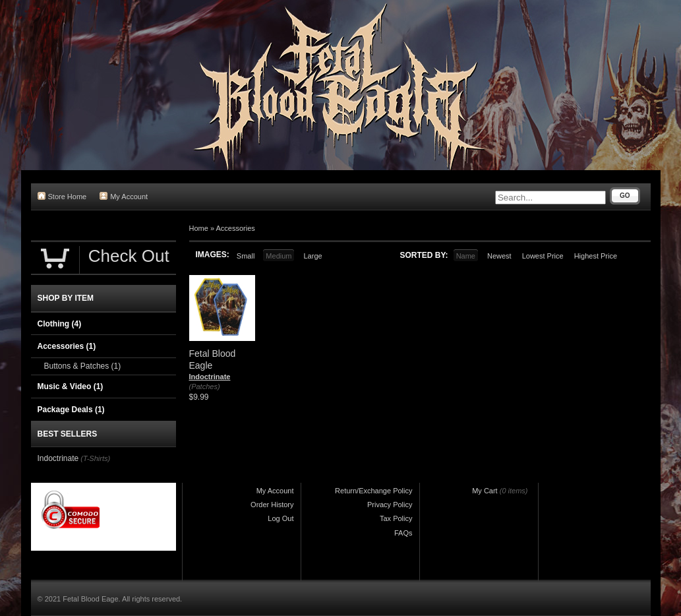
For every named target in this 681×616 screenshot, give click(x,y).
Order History (272, 505)
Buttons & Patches (83, 366)
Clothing (60, 324)
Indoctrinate (210, 377)
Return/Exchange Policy (373, 491)
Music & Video (71, 386)
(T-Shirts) (95, 458)
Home (199, 228)
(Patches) (205, 386)
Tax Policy (396, 518)
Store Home (62, 196)
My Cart (485, 491)
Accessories (235, 228)
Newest (499, 256)
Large (312, 256)
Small (246, 256)
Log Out (281, 518)
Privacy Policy (390, 505)
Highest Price (596, 256)
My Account (124, 196)
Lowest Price (543, 256)
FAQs (403, 533)
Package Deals (71, 410)
